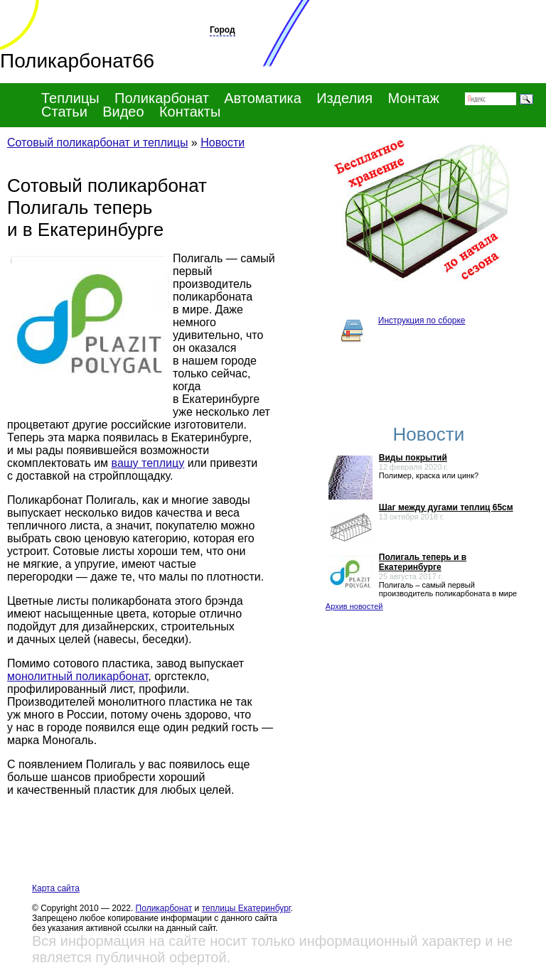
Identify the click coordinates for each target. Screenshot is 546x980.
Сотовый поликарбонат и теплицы (97, 142)
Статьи (64, 112)
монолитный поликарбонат (77, 676)
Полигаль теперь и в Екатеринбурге (423, 562)
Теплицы (70, 98)
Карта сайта (56, 888)
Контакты (190, 112)
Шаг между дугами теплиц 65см (446, 507)
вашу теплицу (148, 463)
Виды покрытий (413, 458)
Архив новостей (354, 606)
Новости (223, 142)
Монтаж (413, 98)
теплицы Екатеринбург (246, 908)
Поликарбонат (164, 908)
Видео (123, 112)
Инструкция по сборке (422, 321)
